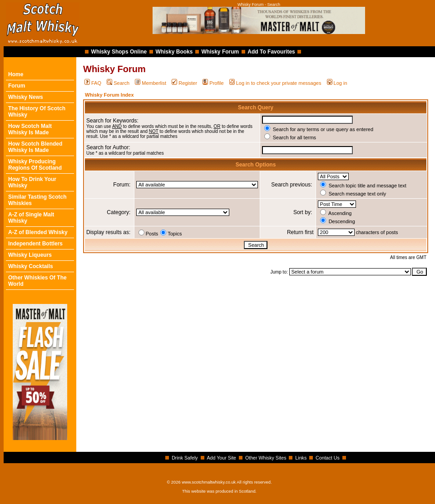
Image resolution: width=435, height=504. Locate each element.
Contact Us (328, 458)
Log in (337, 83)
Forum (17, 86)
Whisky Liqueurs (30, 255)
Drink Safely (185, 458)
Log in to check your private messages (275, 83)
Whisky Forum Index (109, 95)
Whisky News (26, 97)
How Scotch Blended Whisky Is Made (35, 147)
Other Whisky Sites (266, 458)
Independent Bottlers (35, 244)
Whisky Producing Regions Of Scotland (35, 165)
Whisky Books (174, 52)
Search (118, 83)
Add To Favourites (271, 52)
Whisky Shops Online (119, 52)
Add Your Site (221, 458)
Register (184, 83)
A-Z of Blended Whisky (38, 232)
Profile (213, 83)
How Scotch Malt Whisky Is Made (30, 129)
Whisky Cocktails (31, 266)
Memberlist (151, 83)
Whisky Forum (220, 52)
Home (16, 74)
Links (301, 458)
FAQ (93, 83)
